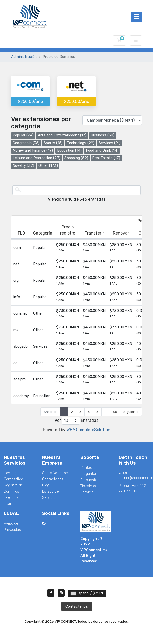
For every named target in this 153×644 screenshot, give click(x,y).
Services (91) (110, 143)
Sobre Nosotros (55, 473)
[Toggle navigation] (137, 17)
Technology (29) (81, 143)
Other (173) (48, 166)
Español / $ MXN (87, 593)
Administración (24, 57)
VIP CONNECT (28, 41)
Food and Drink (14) (102, 150)
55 (115, 412)
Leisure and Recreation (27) (36, 158)
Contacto (88, 468)
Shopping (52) (76, 158)
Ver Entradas (76, 421)
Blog (46, 485)
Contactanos (53, 479)
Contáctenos (77, 606)
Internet (10, 504)
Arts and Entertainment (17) (62, 135)
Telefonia (11, 498)
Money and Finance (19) (33, 150)
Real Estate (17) (106, 158)
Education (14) (69, 150)
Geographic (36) (26, 143)
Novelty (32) (23, 166)
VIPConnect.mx (94, 550)
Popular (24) (23, 135)
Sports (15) (53, 143)
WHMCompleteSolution (88, 430)
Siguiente (131, 412)
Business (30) (103, 135)
